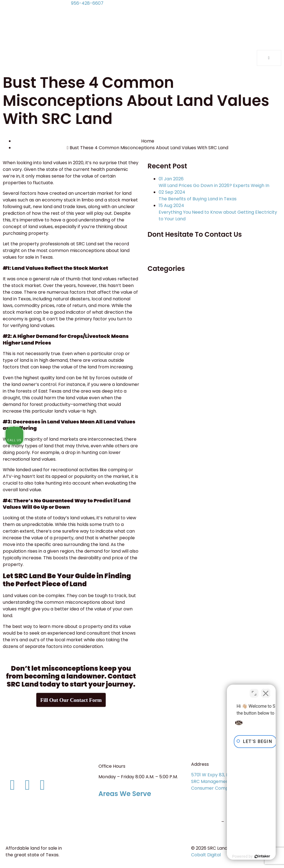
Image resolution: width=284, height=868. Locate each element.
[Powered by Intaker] (237, 856)
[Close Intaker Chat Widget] (266, 690)
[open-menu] (269, 58)
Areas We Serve (125, 794)
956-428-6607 (87, 3)
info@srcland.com (25, 769)
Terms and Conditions (32, 829)
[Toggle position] (254, 690)
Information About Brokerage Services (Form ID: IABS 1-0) (40, 809)
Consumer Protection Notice (40, 819)
